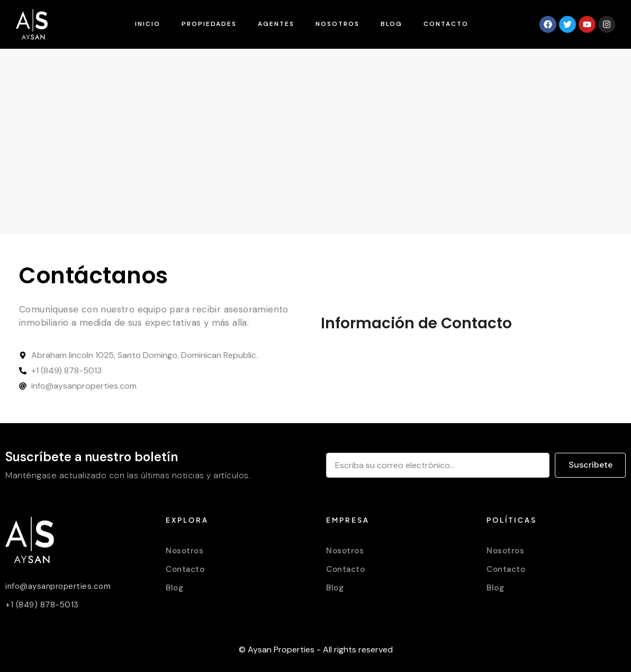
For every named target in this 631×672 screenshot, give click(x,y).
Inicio (148, 24)
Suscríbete (591, 465)
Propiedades (209, 24)
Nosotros (337, 24)
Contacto (446, 24)
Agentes (276, 24)
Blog (391, 24)
